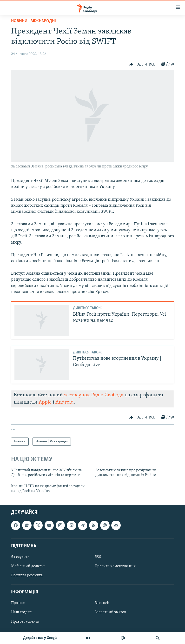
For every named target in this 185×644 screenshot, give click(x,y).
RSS (98, 557)
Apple (45, 402)
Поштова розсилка (27, 575)
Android (65, 402)
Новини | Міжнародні (33, 21)
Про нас (18, 603)
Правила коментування (115, 566)
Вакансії (102, 603)
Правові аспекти (25, 621)
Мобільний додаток (28, 566)
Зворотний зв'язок (110, 612)
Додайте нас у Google (40, 638)
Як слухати (20, 557)
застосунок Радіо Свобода (94, 395)
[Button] (142, 64)
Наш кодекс (21, 612)
